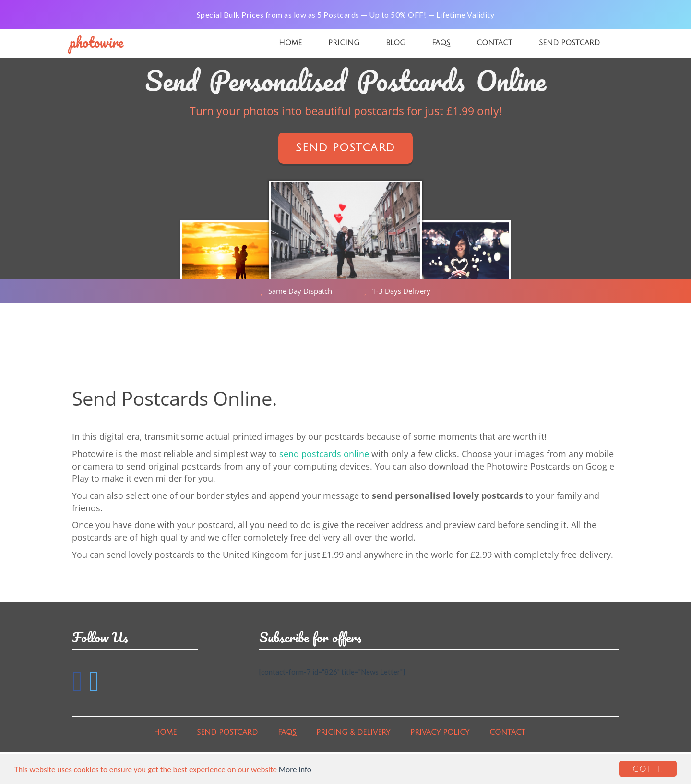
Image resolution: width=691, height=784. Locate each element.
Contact (494, 43)
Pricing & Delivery (353, 732)
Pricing (344, 43)
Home (290, 43)
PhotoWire (96, 42)
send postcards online (324, 454)
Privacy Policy (440, 732)
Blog (396, 43)
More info (295, 769)
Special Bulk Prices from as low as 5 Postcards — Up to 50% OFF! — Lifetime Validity (346, 15)
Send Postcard (569, 43)
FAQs (441, 43)
